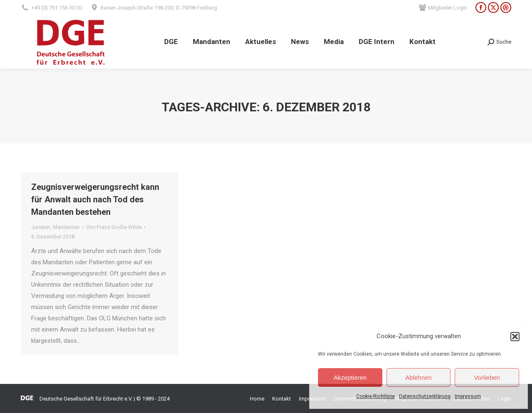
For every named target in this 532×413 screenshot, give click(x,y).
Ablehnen (418, 377)
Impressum (468, 396)
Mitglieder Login (443, 8)
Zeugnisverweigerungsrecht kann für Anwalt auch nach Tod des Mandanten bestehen (95, 199)
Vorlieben (487, 377)
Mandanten (66, 227)
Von (114, 227)
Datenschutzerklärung (425, 396)
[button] (515, 337)
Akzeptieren (350, 377)
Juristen (41, 227)
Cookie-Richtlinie (376, 396)
